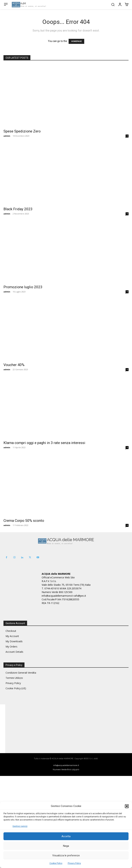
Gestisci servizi (20, 826)
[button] (127, 806)
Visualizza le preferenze (66, 855)
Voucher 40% (14, 365)
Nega (66, 846)
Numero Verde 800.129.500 (66, 769)
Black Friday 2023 (18, 209)
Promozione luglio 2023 (23, 287)
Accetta (66, 836)
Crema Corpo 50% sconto (24, 521)
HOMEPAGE (76, 41)
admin (7, 136)
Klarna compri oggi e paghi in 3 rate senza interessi (44, 443)
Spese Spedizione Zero (22, 131)
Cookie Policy (56, 863)
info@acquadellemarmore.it (66, 765)
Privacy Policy (74, 863)
